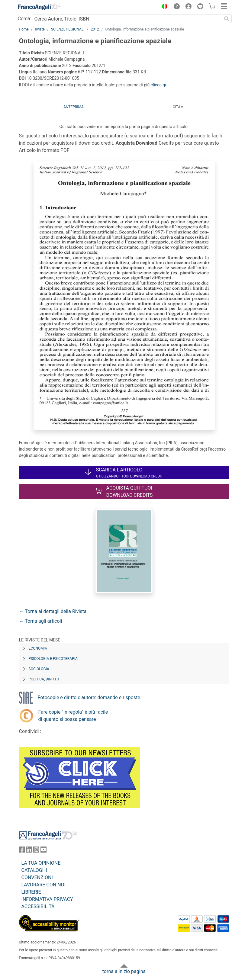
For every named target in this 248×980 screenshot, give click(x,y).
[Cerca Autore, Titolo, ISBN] (127, 19)
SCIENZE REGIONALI (68, 29)
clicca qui (160, 85)
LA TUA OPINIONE (41, 863)
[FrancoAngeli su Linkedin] (29, 851)
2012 (95, 29)
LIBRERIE (31, 892)
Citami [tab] (179, 107)
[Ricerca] (227, 19)
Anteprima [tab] (74, 107)
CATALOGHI (34, 870)
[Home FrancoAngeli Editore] (39, 7)
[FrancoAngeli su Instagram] (36, 851)
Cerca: (25, 19)
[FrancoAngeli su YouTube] (43, 851)
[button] (163, 7)
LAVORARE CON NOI (43, 885)
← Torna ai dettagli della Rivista (53, 611)
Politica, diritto (44, 679)
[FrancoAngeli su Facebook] (22, 851)
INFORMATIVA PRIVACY (47, 899)
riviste (40, 29)
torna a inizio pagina (124, 971)
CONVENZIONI (37, 877)
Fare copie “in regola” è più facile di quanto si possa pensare (73, 716)
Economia (38, 648)
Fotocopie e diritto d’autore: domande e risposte (89, 697)
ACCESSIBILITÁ (38, 906)
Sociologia (39, 669)
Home (24, 29)
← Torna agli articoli (41, 621)
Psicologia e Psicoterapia (53, 659)
